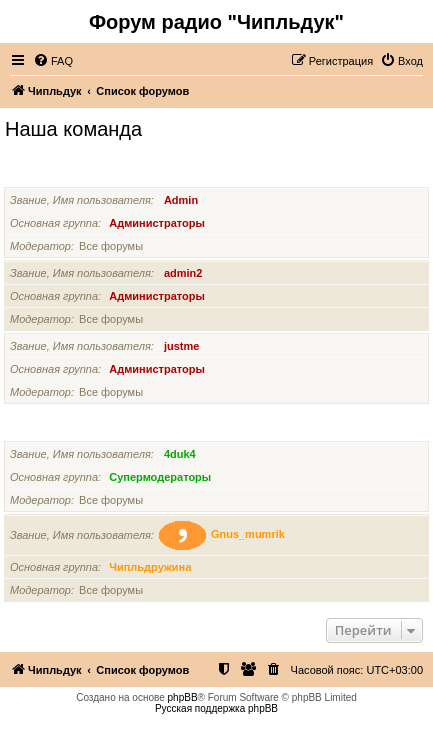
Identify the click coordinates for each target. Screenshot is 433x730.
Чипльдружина (150, 567)
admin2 (183, 273)
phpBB (183, 697)
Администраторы (56, 174)
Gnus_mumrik (248, 535)
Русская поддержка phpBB (216, 708)
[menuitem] (53, 61)
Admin (181, 200)
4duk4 (180, 454)
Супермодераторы (59, 428)
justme (181, 346)
